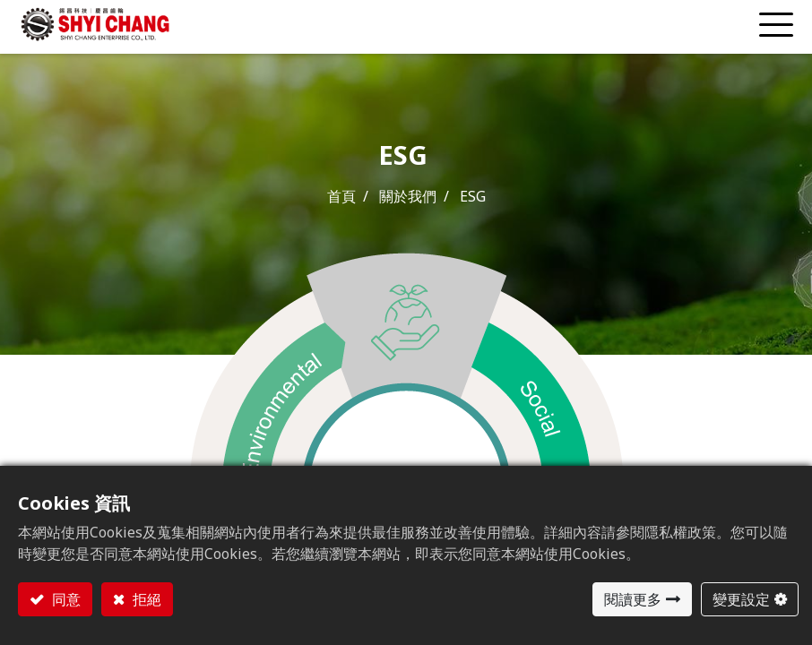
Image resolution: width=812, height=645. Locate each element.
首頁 (341, 196)
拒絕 (145, 599)
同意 (65, 599)
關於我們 (408, 196)
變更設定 (741, 599)
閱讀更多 (633, 599)
